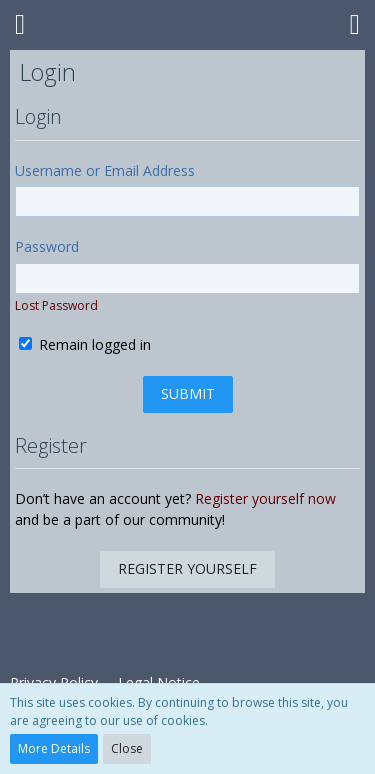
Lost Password (56, 305)
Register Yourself (187, 568)
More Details (54, 748)
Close (127, 748)
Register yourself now (265, 498)
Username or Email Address (105, 170)
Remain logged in (85, 344)
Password (47, 246)
